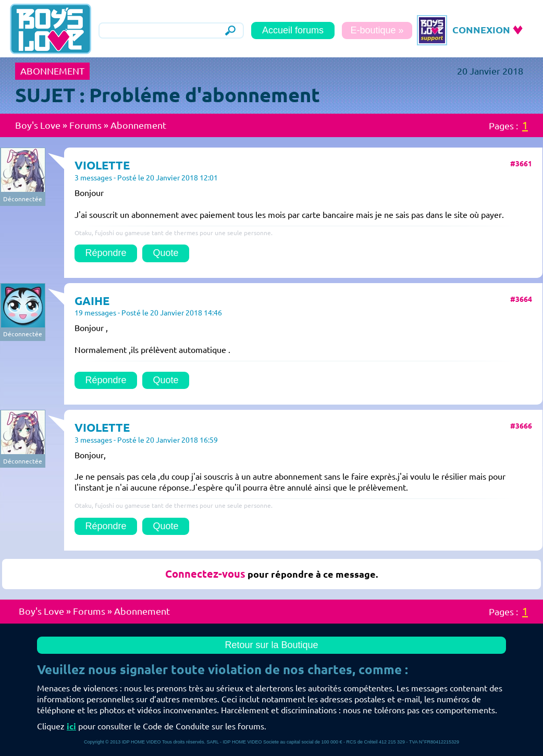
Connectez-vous (205, 574)
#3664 (521, 299)
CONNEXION (481, 30)
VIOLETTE (102, 165)
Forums (85, 125)
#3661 (521, 164)
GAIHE (92, 301)
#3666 (521, 426)
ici (71, 726)
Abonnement (138, 125)
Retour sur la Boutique (271, 645)
